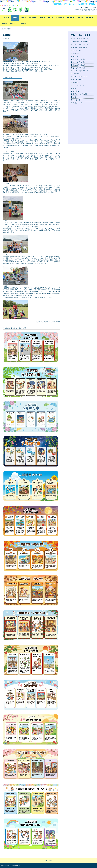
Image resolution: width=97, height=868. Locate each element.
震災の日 (76, 56)
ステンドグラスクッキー (81, 45)
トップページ (5, 18)
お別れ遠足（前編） (79, 62)
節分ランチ (77, 88)
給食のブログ (60, 18)
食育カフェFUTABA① (80, 48)
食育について (71, 18)
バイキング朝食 (78, 80)
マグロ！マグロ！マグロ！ (81, 77)
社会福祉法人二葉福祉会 (16, 9)
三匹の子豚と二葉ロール (81, 71)
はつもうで (77, 100)
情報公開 (50, 18)
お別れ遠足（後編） (79, 59)
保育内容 (23, 18)
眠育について (14, 24)
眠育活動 (23, 24)
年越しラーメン (78, 103)
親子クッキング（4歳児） (81, 94)
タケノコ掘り (77, 50)
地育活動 (4, 24)
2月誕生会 (76, 74)
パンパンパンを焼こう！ (81, 39)
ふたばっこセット (79, 85)
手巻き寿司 (77, 82)
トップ (4, 29)
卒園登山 (76, 53)
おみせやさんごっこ (79, 68)
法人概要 (42, 18)
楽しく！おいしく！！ (81, 35)
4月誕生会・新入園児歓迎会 (82, 42)
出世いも (76, 97)
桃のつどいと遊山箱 (79, 65)
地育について (90, 18)
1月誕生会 (76, 91)
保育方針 (15, 18)
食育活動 (80, 18)
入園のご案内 (33, 18)
